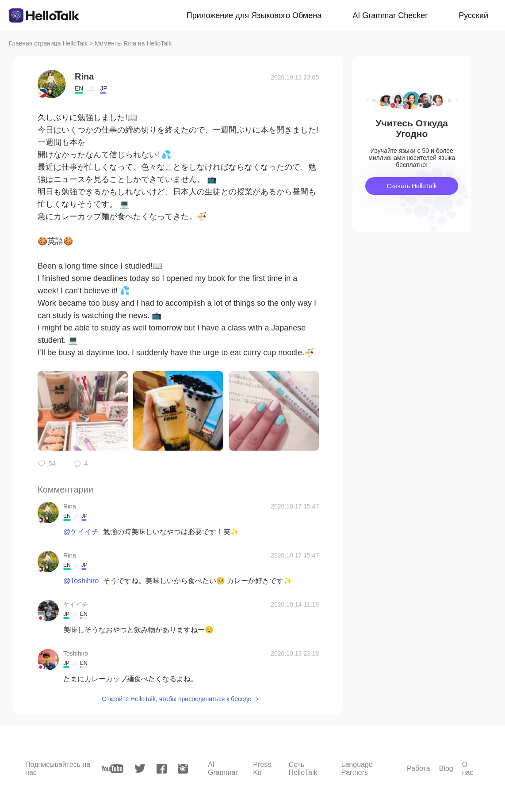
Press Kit (262, 768)
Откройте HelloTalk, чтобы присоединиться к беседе (176, 699)
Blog (446, 768)
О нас (468, 768)
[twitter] (140, 768)
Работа (419, 768)
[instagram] (183, 769)
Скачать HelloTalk (412, 186)
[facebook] (162, 769)
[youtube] (112, 769)
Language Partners (357, 768)
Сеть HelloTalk (303, 768)
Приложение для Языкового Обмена (254, 15)
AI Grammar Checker (390, 15)
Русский (473, 15)
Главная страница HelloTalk (48, 43)
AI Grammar (223, 768)
